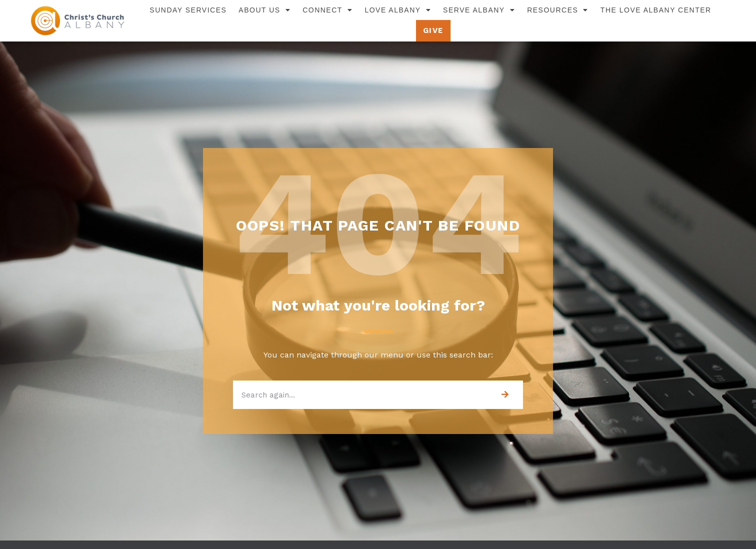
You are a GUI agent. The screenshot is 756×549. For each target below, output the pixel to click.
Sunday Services (188, 10)
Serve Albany (479, 10)
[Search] (505, 395)
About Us (264, 10)
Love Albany (398, 10)
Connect (327, 10)
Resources (558, 10)
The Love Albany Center (656, 10)
